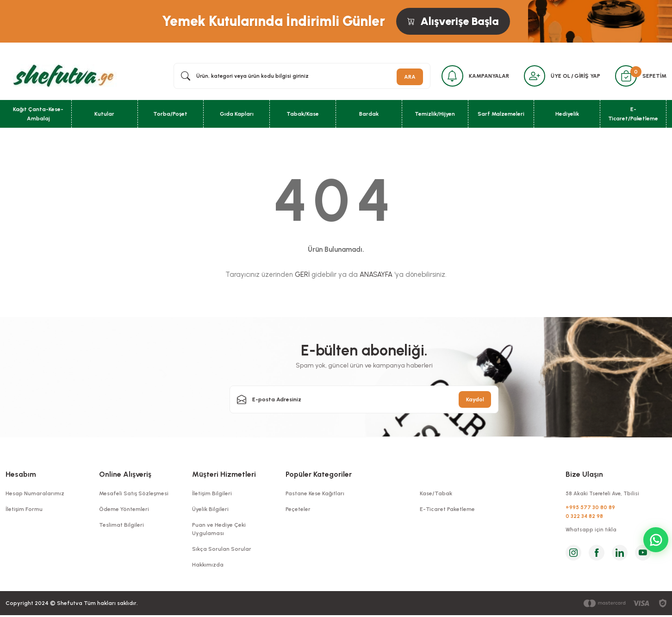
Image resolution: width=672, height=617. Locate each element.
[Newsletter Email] (364, 401)
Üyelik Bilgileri (210, 511)
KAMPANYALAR (484, 77)
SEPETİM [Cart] (654, 77)
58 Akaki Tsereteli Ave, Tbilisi (605, 495)
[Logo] (62, 76)
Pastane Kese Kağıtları (315, 495)
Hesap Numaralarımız (35, 495)
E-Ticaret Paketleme (447, 511)
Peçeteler (298, 511)
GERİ (302, 277)
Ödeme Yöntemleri (124, 511)
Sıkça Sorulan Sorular (222, 551)
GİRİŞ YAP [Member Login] (585, 77)
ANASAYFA (376, 277)
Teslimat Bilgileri (121, 527)
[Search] (298, 77)
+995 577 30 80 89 (591, 510)
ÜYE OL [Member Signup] (558, 77)
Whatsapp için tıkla (591, 533)
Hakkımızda (208, 567)
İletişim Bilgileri (212, 495)
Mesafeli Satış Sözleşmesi (134, 495)
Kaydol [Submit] (475, 401)
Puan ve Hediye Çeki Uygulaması (219, 531)
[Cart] (625, 77)
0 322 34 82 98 (585, 519)
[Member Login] (531, 77)
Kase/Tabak (436, 495)
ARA (402, 77)
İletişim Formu (24, 511)
